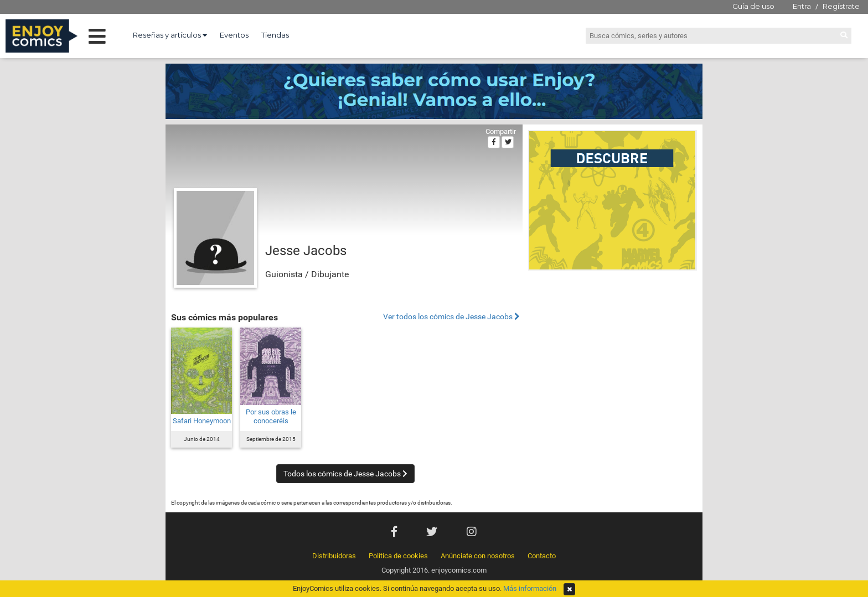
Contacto (542, 556)
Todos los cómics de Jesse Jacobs (345, 474)
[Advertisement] (613, 351)
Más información (530, 588)
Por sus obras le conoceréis (271, 416)
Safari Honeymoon (202, 421)
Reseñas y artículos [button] (170, 35)
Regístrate (841, 6)
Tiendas (275, 35)
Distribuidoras (334, 556)
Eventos (234, 35)
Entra (802, 6)
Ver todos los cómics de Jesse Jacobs (451, 317)
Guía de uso (753, 6)
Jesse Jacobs (306, 251)
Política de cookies (398, 556)
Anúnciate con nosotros (478, 556)
